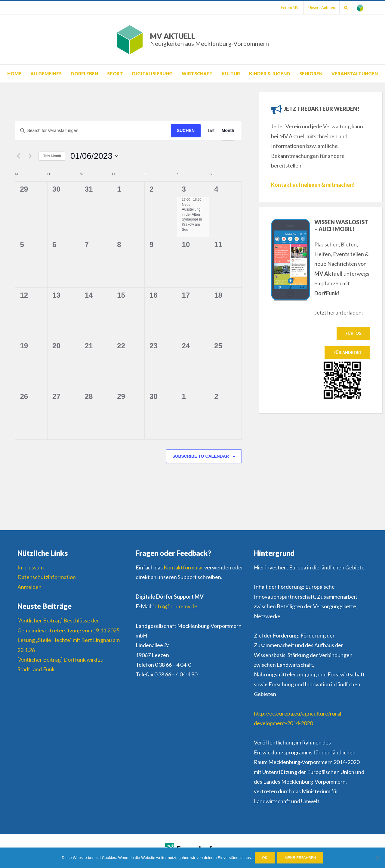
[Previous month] (19, 156)
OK (265, 858)
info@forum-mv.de (175, 606)
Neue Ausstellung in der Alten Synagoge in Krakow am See (192, 217)
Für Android (347, 353)
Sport (115, 74)
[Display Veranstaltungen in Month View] (228, 131)
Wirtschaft (197, 74)
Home (14, 74)
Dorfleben (84, 74)
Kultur (231, 74)
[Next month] (30, 156)
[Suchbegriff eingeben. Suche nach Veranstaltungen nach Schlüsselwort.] (93, 131)
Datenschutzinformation (47, 577)
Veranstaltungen (355, 74)
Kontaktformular (183, 567)
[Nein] (377, 858)
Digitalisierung (152, 74)
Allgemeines (46, 74)
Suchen (186, 130)
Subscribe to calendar (201, 456)
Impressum (31, 567)
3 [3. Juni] (184, 189)
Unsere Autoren (321, 8)
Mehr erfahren (300, 858)
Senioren (311, 74)
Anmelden (29, 587)
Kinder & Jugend (270, 74)
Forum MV (289, 8)
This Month (52, 156)
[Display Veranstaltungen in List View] (211, 131)
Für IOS (353, 333)
